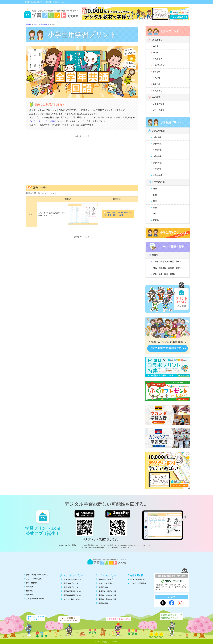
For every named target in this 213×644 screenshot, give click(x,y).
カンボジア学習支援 (138, 583)
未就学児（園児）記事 (107, 591)
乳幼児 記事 (103, 587)
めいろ (156, 53)
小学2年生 (157, 144)
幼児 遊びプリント (71, 583)
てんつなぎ (158, 59)
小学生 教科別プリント (73, 595)
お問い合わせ (31, 583)
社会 (155, 208)
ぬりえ (156, 46)
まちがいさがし (160, 65)
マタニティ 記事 (105, 583)
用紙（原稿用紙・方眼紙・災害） (167, 268)
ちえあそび (158, 91)
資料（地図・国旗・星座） (164, 274)
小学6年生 (157, 169)
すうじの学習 (159, 110)
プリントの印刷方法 (34, 579)
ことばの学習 (159, 104)
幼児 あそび (157, 40)
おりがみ (157, 72)
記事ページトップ (106, 579)
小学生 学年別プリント (73, 591)
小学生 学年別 (158, 131)
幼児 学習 (156, 97)
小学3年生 (157, 150)
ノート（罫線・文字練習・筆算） (167, 262)
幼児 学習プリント (71, 587)
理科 (155, 214)
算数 (155, 195)
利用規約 (29, 591)
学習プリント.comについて (37, 575)
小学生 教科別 (158, 182)
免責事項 (29, 595)
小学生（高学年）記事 (107, 599)
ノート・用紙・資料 (71, 599)
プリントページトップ (72, 579)
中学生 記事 (103, 603)
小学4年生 (157, 156)
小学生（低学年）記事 (107, 595)
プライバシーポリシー (35, 599)
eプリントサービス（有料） (44, 121)
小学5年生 (157, 163)
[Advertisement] (82, 160)
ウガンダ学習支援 (137, 579)
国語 (155, 189)
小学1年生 (157, 137)
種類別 (155, 255)
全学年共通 (158, 175)
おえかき (157, 84)
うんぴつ (157, 78)
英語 (155, 201)
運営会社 (29, 587)
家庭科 (156, 220)
